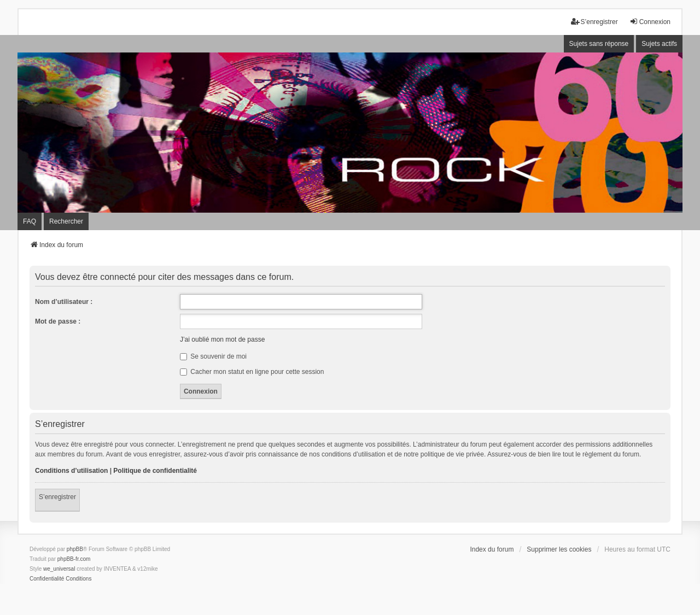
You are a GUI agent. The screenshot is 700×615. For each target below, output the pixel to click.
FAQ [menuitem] (30, 221)
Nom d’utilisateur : (64, 302)
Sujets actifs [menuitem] (659, 44)
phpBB (75, 549)
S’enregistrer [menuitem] (594, 22)
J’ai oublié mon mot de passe (222, 339)
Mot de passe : (58, 321)
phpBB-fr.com (74, 559)
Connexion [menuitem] (650, 22)
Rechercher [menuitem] (66, 221)
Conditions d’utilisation (71, 471)
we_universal (59, 569)
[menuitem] (47, 579)
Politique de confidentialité (155, 471)
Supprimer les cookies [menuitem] (559, 549)
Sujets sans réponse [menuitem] (599, 44)
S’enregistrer (57, 497)
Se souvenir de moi (213, 356)
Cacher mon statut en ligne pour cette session (252, 372)
